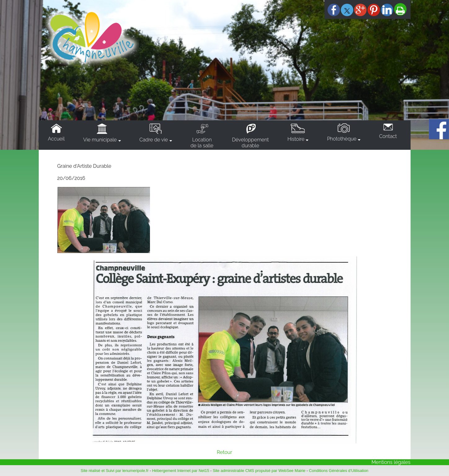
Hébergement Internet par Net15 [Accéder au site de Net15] (181, 471)
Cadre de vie (154, 140)
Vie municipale (100, 140)
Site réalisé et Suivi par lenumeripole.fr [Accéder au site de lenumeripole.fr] (114, 471)
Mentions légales (391, 462)
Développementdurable (251, 143)
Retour (224, 452)
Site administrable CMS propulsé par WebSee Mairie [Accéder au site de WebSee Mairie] (259, 471)
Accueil (56, 139)
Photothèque (342, 139)
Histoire (296, 139)
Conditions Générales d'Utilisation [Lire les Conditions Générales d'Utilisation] (339, 471)
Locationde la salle (202, 143)
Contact (388, 136)
